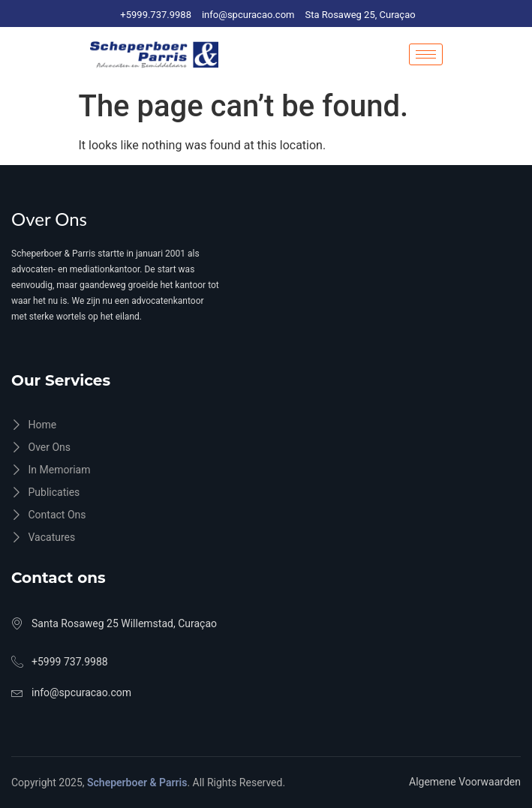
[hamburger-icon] (426, 54)
